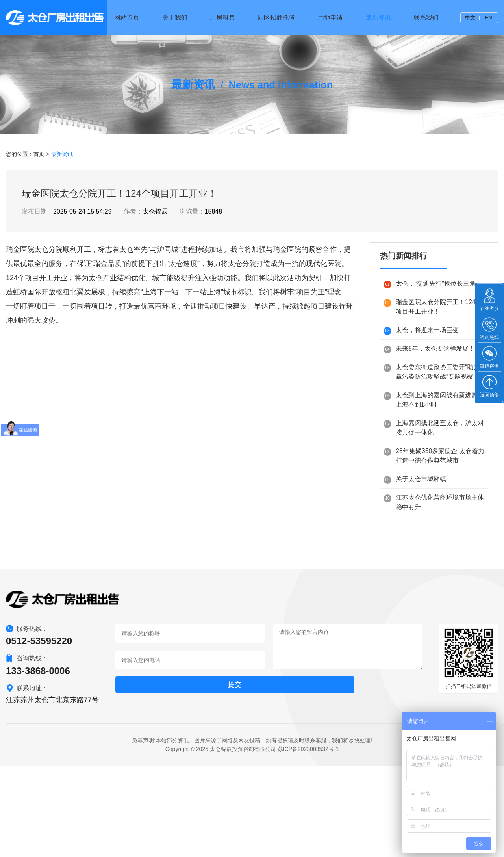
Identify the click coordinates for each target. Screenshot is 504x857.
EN (488, 18)
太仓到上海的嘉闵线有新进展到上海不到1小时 (434, 479)
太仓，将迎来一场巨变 (421, 410)
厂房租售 (232, 18)
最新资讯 (382, 18)
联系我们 (428, 18)
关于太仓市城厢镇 (415, 559)
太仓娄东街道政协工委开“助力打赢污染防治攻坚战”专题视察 (435, 451)
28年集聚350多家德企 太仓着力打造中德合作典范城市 (434, 534)
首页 (39, 233)
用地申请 (336, 18)
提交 (137, 778)
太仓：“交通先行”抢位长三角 (430, 363)
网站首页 (141, 18)
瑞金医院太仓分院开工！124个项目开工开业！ (433, 386)
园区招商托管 (284, 18)
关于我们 (187, 18)
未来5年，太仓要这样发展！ (429, 428)
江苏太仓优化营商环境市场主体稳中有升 (434, 581)
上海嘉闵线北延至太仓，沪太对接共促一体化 (434, 507)
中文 (470, 18)
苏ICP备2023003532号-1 (308, 841)
